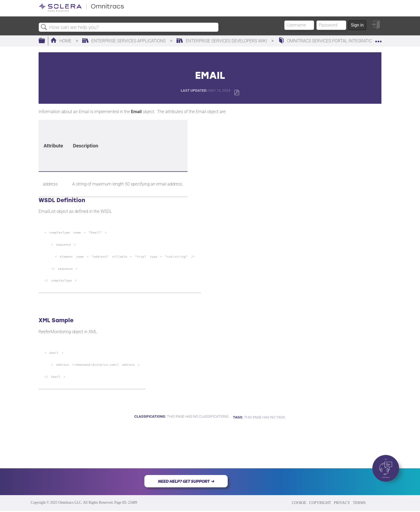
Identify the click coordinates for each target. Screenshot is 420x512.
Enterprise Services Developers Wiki (222, 41)
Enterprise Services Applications (124, 41)
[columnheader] (53, 146)
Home (61, 41)
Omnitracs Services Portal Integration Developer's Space (348, 41)
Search (44, 27)
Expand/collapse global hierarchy (45, 41)
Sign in (357, 25)
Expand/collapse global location (378, 39)
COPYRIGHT (320, 503)
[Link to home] (81, 11)
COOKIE (299, 503)
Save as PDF (237, 93)
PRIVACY (342, 503)
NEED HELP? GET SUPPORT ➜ (186, 481)
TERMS (359, 503)
